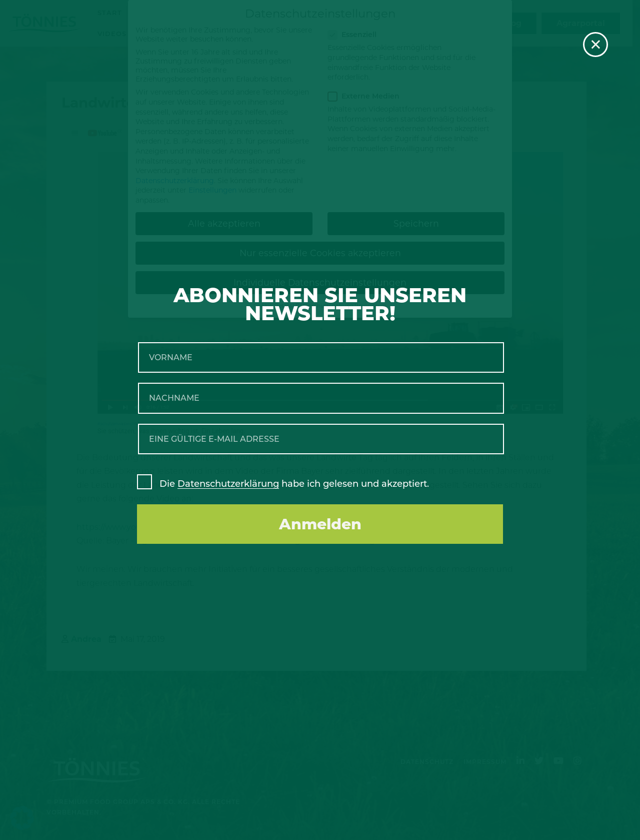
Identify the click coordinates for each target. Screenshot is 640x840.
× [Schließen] (596, 45)
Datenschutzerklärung (228, 484)
